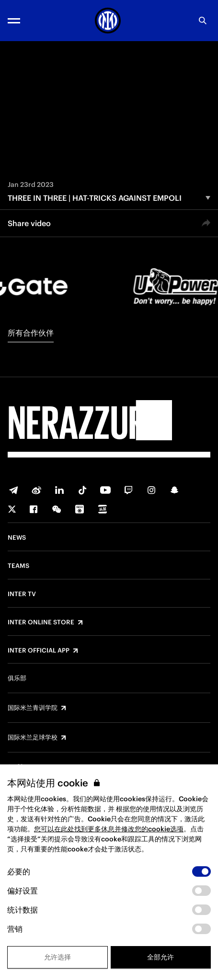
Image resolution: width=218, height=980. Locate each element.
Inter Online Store (41, 622)
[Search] (203, 21)
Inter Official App (39, 651)
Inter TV (22, 594)
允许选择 (57, 957)
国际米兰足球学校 (33, 738)
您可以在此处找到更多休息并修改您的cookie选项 (109, 829)
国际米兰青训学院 (33, 708)
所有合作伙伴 (31, 333)
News (17, 538)
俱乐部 (17, 678)
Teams (18, 566)
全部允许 (161, 957)
